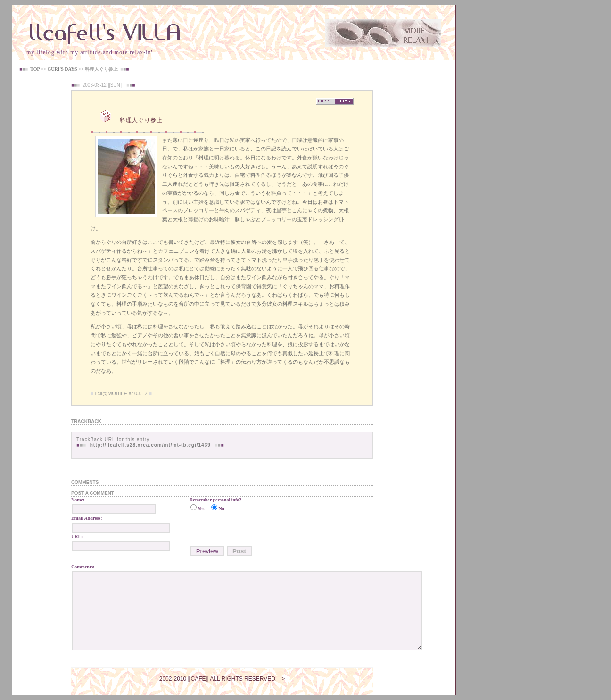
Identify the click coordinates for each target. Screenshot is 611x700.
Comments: (83, 567)
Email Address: (87, 518)
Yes (201, 509)
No (221, 509)
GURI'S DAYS (62, 69)
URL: (77, 537)
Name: (78, 500)
